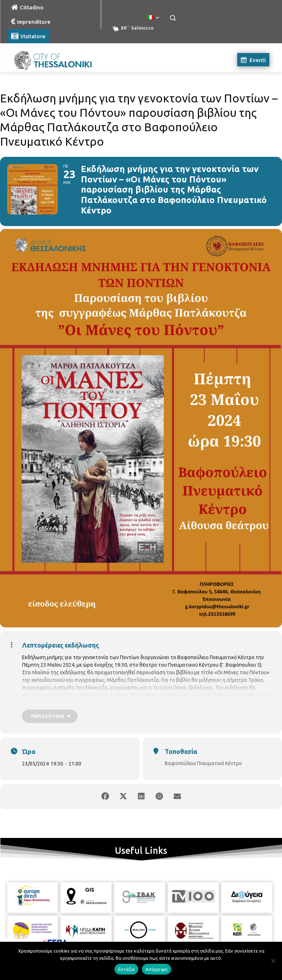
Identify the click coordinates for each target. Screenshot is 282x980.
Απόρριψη (157, 969)
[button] (173, 18)
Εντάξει (127, 969)
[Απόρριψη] (273, 961)
